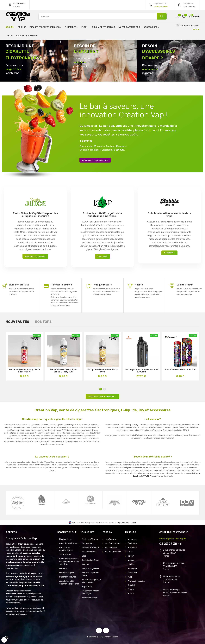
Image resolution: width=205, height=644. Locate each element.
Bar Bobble (169, 253)
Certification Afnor (91, 560)
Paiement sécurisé (68, 577)
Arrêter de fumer (90, 598)
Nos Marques (88, 543)
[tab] (17, 322)
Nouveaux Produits (91, 548)
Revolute (132, 585)
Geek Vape (133, 543)
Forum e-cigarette (91, 569)
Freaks (131, 589)
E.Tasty (131, 594)
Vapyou (85, 564)
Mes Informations (113, 552)
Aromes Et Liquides (136, 581)
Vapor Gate (87, 587)
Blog (84, 556)
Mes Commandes (113, 543)
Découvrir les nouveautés (102, 397)
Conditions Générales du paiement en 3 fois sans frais (69, 562)
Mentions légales (67, 573)
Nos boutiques (66, 539)
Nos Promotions (89, 552)
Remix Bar (132, 573)
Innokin (131, 556)
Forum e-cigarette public (91, 574)
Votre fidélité (65, 555)
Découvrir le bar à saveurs (95, 160)
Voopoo (131, 560)
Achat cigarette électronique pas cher (69, 582)
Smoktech (133, 548)
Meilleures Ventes (90, 539)
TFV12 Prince (150, 476)
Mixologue (132, 569)
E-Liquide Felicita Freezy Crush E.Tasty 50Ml (24, 371)
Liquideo (131, 564)
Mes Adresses (111, 548)
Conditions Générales (69, 543)
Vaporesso (132, 539)
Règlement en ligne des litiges (91, 592)
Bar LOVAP (102, 256)
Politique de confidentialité (66, 549)
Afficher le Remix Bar (35, 256)
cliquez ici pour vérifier (126, 523)
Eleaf (130, 552)
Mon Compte (111, 539)
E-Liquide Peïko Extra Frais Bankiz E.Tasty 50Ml (63, 371)
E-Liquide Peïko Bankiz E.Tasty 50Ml (102, 371)
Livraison (63, 569)
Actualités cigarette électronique (91, 581)
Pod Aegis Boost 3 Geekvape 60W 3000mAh (142, 371)
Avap (130, 577)
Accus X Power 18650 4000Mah (181, 370)
